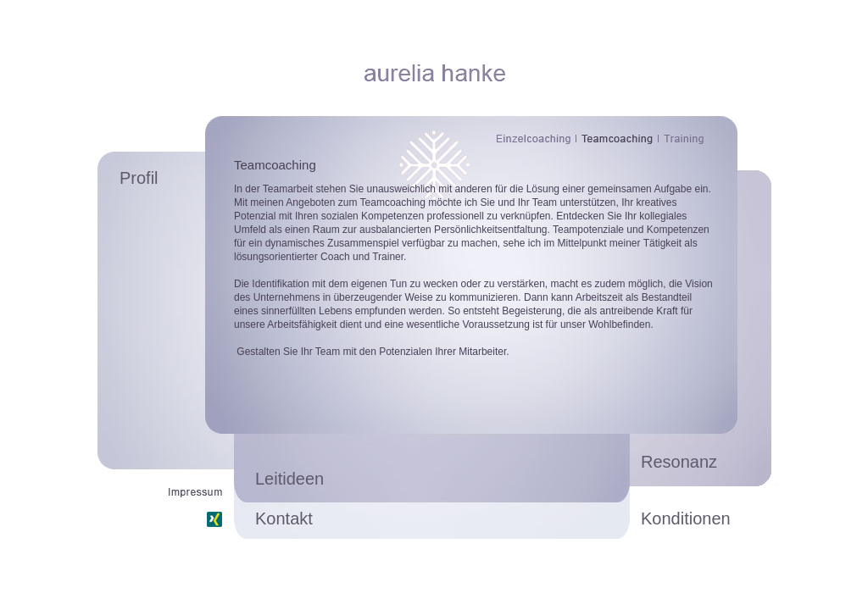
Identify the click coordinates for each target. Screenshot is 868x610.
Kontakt (284, 518)
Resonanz (679, 462)
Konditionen (686, 518)
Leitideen (289, 479)
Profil (139, 178)
